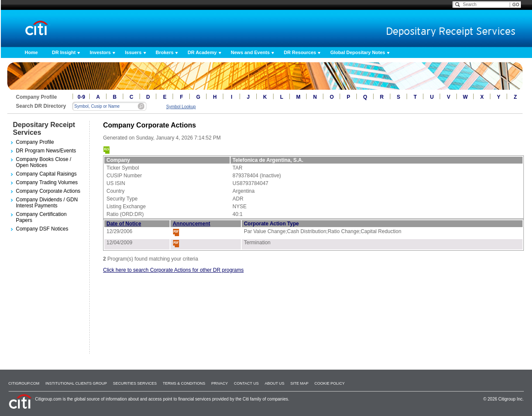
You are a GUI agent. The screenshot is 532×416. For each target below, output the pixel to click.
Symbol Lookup (181, 107)
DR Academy (202, 52)
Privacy (220, 383)
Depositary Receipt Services (44, 129)
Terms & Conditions (184, 383)
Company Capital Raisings (46, 174)
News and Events (250, 52)
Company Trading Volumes (47, 182)
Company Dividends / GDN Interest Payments (47, 203)
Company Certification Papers (41, 217)
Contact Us (246, 383)
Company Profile (35, 142)
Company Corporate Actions (48, 191)
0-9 (81, 97)
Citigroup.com (24, 383)
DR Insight (64, 52)
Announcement (191, 224)
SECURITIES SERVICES (135, 383)
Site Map (299, 383)
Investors (100, 52)
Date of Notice (124, 224)
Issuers (133, 52)
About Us (274, 383)
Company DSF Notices (42, 229)
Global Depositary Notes (358, 52)
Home (32, 52)
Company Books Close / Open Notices (44, 162)
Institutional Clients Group (76, 383)
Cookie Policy (330, 383)
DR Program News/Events (46, 151)
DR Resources (300, 52)
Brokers (165, 52)
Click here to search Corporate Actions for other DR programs (173, 270)
